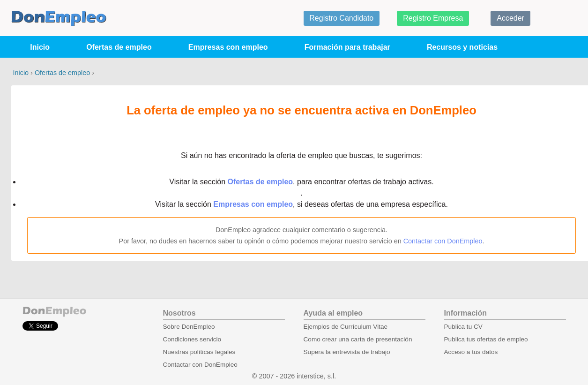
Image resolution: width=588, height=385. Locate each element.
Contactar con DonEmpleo (443, 241)
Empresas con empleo (228, 47)
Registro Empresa (433, 18)
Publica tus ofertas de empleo (486, 339)
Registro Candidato (341, 18)
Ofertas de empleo (119, 47)
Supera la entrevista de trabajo (347, 352)
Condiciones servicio (192, 339)
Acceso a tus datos (471, 352)
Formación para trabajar (347, 47)
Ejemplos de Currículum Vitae (346, 327)
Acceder (510, 18)
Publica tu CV (463, 327)
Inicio (40, 47)
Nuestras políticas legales (199, 352)
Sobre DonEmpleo (189, 327)
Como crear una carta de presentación (358, 339)
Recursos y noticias (462, 47)
